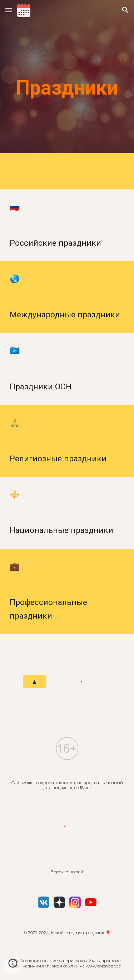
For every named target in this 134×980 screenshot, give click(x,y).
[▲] (34, 682)
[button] (9, 10)
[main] (67, 61)
